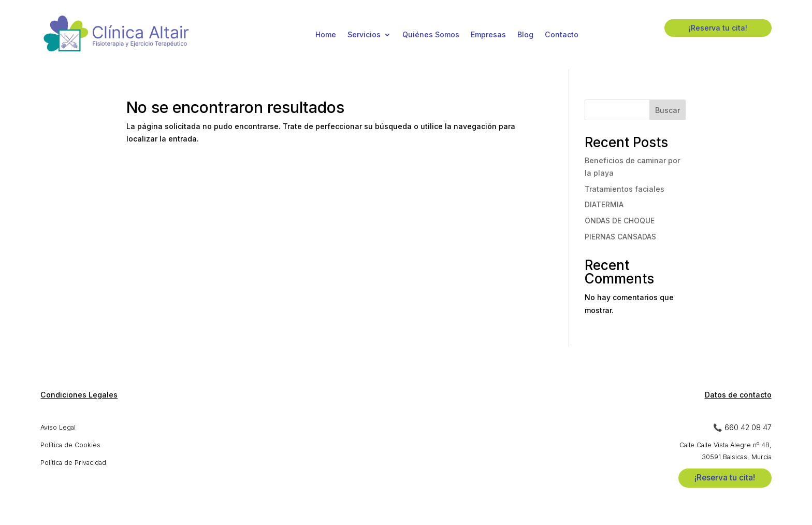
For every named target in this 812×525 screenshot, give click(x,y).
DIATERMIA (604, 204)
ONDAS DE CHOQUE (620, 221)
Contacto (562, 34)
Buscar (668, 110)
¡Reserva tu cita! (718, 28)
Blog (525, 34)
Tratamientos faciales (625, 189)
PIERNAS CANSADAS (620, 237)
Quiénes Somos (431, 34)
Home (326, 34)
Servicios (364, 34)
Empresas (488, 34)
